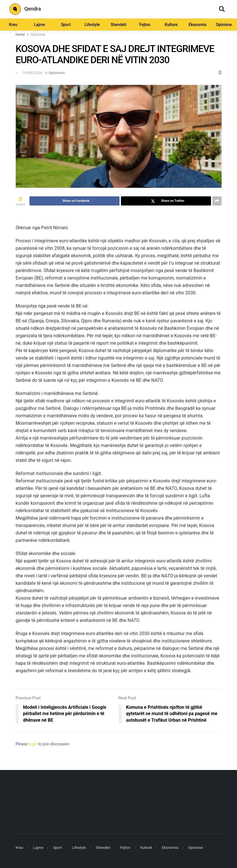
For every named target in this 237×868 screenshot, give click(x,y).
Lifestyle (92, 25)
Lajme (39, 25)
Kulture (171, 25)
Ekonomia (198, 25)
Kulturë (146, 848)
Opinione (224, 25)
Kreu (13, 25)
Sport (66, 25)
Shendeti (118, 25)
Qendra (25, 9)
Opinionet (38, 35)
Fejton (145, 25)
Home (20, 35)
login (33, 744)
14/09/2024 (32, 73)
